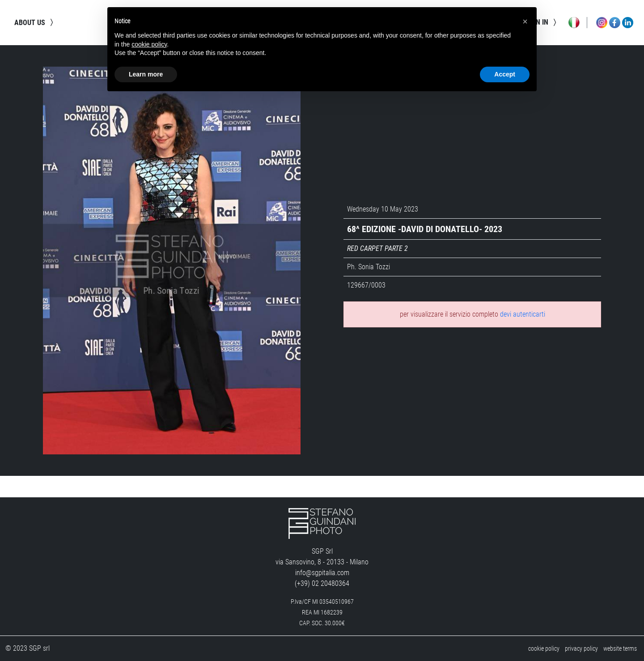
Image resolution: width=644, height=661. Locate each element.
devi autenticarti (523, 314)
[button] (525, 21)
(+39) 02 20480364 (322, 583)
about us (35, 22)
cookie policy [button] (149, 44)
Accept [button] (505, 74)
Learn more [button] (146, 74)
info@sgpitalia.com (322, 573)
